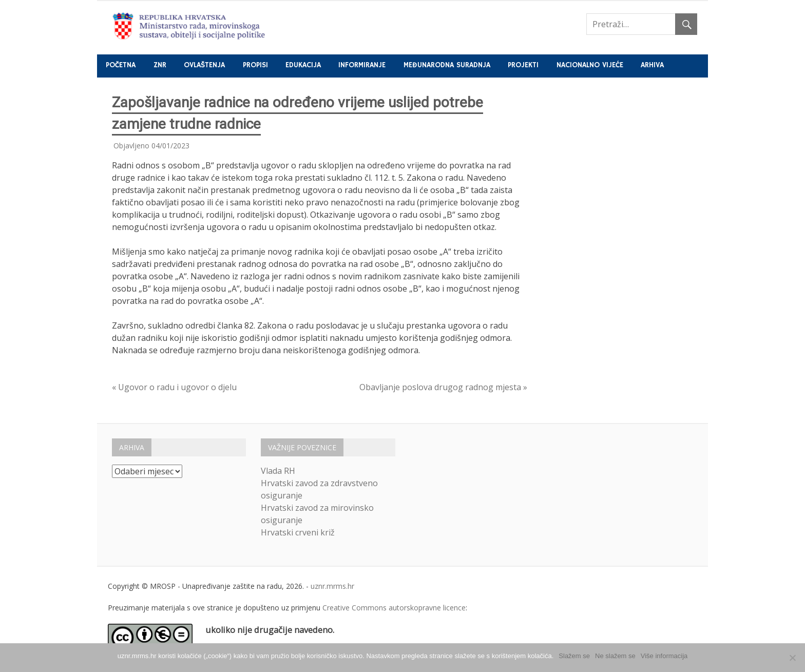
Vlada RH (278, 471)
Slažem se (574, 656)
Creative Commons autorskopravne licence (394, 608)
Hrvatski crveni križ (298, 532)
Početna (121, 65)
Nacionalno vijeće (590, 65)
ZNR (160, 65)
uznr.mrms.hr (332, 586)
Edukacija (303, 65)
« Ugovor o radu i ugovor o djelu (174, 387)
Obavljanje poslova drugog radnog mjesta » (443, 387)
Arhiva (652, 65)
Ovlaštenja (204, 65)
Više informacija (664, 656)
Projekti (523, 65)
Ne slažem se (615, 656)
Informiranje (362, 65)
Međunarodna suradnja (447, 65)
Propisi (255, 65)
